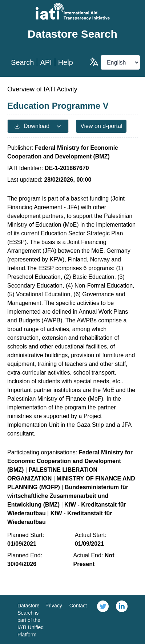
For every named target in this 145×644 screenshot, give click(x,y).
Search (22, 62)
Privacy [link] (54, 606)
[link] (103, 619)
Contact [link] (78, 606)
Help (66, 62)
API (46, 62)
